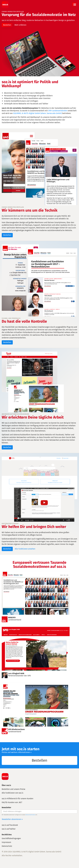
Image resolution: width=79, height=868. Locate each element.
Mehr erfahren (20, 25)
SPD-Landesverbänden (58, 111)
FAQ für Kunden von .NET (12, 802)
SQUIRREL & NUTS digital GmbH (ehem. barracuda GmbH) (37, 113)
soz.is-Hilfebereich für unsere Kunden (17, 799)
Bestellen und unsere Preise (13, 789)
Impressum (6, 842)
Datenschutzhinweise (30, 815)
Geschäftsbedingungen (11, 838)
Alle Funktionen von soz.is (12, 793)
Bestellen (7, 25)
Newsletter (6, 807)
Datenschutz (7, 846)
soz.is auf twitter (9, 829)
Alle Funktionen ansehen (25, 549)
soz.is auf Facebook (10, 825)
